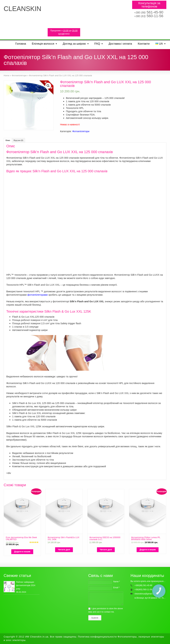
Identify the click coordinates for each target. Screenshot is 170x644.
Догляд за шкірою (74, 44)
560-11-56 (149, 16)
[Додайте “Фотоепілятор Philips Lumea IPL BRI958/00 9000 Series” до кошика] (148, 550)
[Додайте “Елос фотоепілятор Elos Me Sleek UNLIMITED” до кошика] (22, 552)
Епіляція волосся (43, 44)
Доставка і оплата (120, 44)
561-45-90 (149, 12)
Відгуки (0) (18, 140)
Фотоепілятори (81, 131)
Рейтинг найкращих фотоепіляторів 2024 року (26, 585)
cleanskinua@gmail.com (145, 594)
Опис (8, 140)
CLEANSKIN (22, 9)
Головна (21, 44)
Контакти (144, 44)
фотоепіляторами (38, 295)
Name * (117, 582)
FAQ (97, 44)
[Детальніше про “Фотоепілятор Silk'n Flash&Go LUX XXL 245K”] (64, 550)
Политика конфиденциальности (97, 637)
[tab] (8, 140)
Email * (116, 588)
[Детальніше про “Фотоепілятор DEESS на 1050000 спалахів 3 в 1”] (106, 550)
